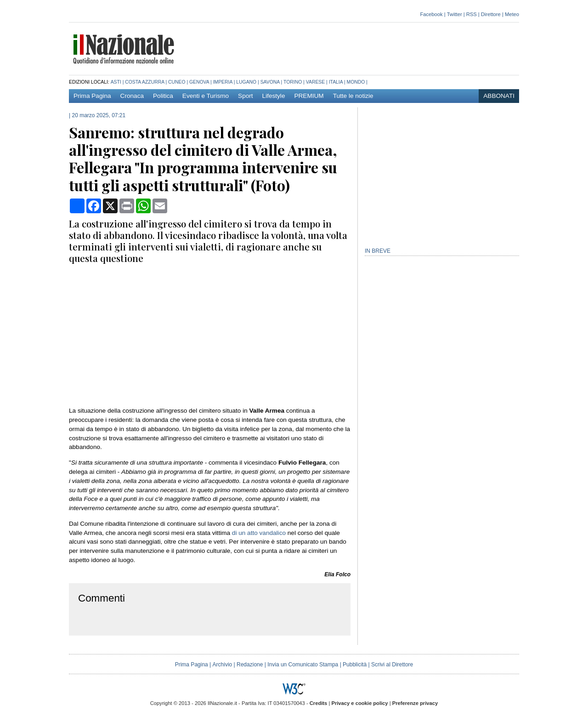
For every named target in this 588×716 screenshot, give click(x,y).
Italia (336, 82)
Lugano (246, 82)
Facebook (431, 14)
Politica (163, 96)
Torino (293, 82)
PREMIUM (309, 96)
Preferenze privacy (415, 703)
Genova (199, 82)
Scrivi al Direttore (392, 665)
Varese (315, 82)
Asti (116, 82)
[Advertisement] (352, 48)
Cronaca (132, 96)
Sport (246, 96)
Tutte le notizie (353, 96)
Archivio (223, 665)
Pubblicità (355, 665)
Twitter (455, 14)
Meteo (512, 14)
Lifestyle (274, 96)
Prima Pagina (92, 96)
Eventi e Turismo (206, 96)
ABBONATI (499, 96)
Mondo (356, 82)
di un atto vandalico (259, 533)
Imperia (223, 82)
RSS (472, 14)
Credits (319, 703)
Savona (270, 82)
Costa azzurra (144, 82)
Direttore (491, 14)
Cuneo (177, 82)
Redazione (250, 665)
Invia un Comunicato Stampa (303, 665)
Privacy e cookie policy (359, 703)
